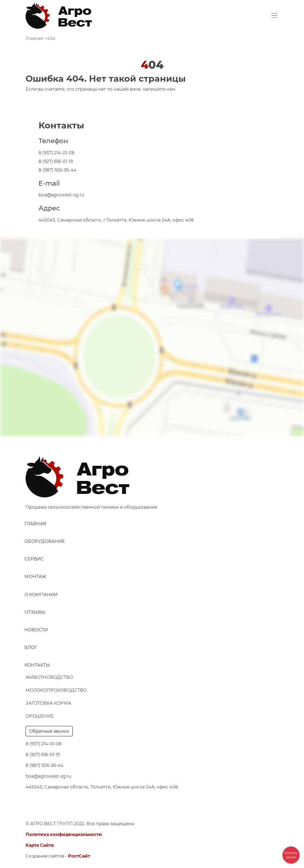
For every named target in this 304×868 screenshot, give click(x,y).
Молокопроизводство (56, 690)
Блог (31, 647)
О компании (41, 594)
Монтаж (35, 576)
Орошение (40, 716)
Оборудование (45, 541)
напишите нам (159, 89)
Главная (35, 524)
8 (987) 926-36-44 (57, 170)
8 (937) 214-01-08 (57, 153)
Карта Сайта (40, 845)
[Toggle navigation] (275, 16)
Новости (36, 630)
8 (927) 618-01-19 (56, 161)
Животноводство (49, 677)
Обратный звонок (49, 731)
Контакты (37, 665)
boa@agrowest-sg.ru (61, 195)
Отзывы (35, 612)
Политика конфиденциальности (64, 834)
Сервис (34, 559)
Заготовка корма (48, 703)
